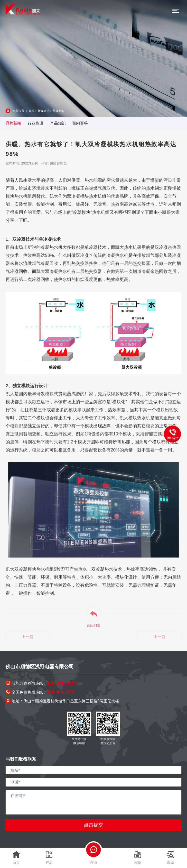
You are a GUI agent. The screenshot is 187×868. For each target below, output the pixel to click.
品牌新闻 (58, 111)
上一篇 (28, 639)
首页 (32, 111)
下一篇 (159, 639)
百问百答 (80, 123)
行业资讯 (36, 123)
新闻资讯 (44, 111)
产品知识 (58, 123)
